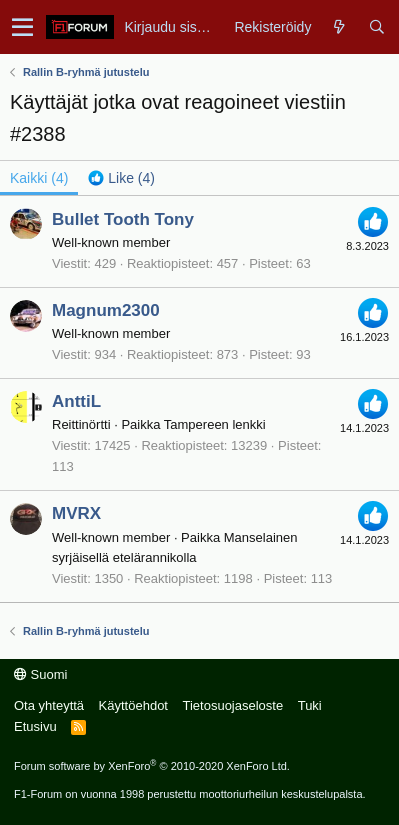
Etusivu (35, 726)
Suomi (40, 674)
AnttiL (76, 401)
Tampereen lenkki (215, 424)
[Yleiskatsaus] (339, 27)
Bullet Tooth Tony (123, 219)
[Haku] (376, 27)
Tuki (310, 705)
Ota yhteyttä (49, 705)
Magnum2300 (106, 310)
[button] (22, 27)
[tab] (121, 178)
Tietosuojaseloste (232, 705)
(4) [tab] (39, 178)
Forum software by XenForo (152, 766)
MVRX (76, 513)
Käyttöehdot (133, 705)
